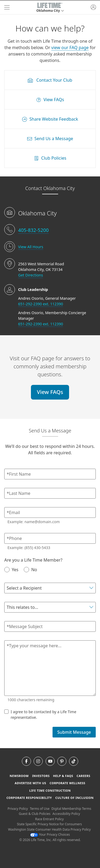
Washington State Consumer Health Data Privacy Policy (49, 829)
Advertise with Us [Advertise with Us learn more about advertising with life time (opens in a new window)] (30, 783)
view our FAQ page (70, 48)
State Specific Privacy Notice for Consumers (49, 824)
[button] (50, 7)
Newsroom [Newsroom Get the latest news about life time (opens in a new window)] (19, 776)
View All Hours (31, 247)
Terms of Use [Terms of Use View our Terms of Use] (40, 809)
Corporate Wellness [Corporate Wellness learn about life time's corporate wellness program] (67, 783)
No (30, 569)
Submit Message (74, 732)
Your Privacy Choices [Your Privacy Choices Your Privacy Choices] (50, 835)
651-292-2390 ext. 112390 (41, 304)
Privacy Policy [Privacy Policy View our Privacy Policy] (18, 809)
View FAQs (50, 392)
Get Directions (31, 275)
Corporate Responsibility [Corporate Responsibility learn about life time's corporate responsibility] (29, 798)
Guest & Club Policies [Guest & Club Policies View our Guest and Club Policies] (35, 814)
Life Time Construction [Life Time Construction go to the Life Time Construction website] (50, 790)
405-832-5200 (33, 230)
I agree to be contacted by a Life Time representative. (40, 714)
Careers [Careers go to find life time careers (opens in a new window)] (83, 776)
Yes (11, 569)
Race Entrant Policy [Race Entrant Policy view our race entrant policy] (49, 819)
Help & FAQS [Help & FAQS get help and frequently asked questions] (63, 776)
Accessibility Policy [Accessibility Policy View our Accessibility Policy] (66, 814)
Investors (41, 776)
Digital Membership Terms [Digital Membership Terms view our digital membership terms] (71, 809)
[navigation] (7, 7)
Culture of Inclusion (74, 798)
